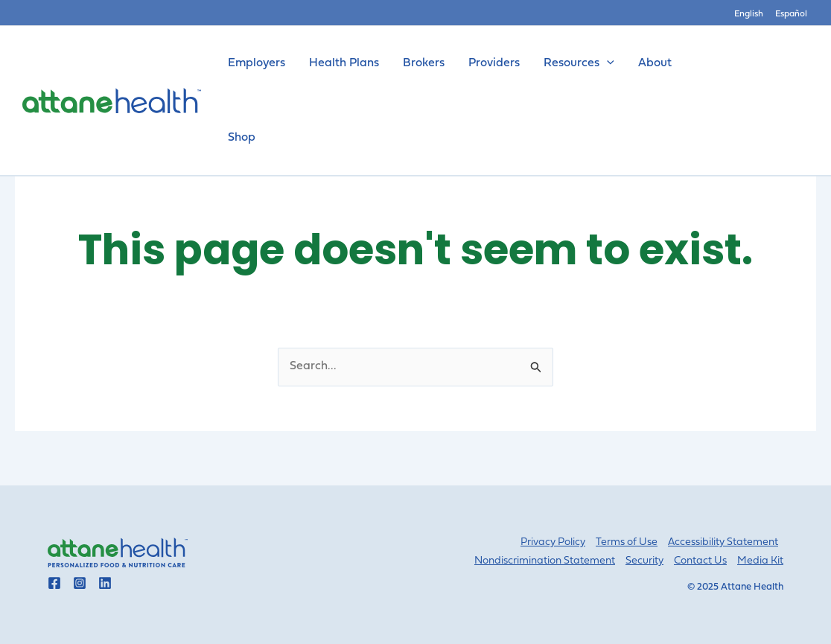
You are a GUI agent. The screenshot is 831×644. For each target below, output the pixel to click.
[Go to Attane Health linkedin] (105, 583)
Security (644, 561)
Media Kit (760, 561)
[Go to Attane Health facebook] (54, 583)
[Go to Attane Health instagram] (80, 583)
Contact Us (700, 561)
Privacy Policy (553, 542)
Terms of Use (627, 542)
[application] (607, 63)
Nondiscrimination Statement (545, 561)
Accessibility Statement (723, 542)
